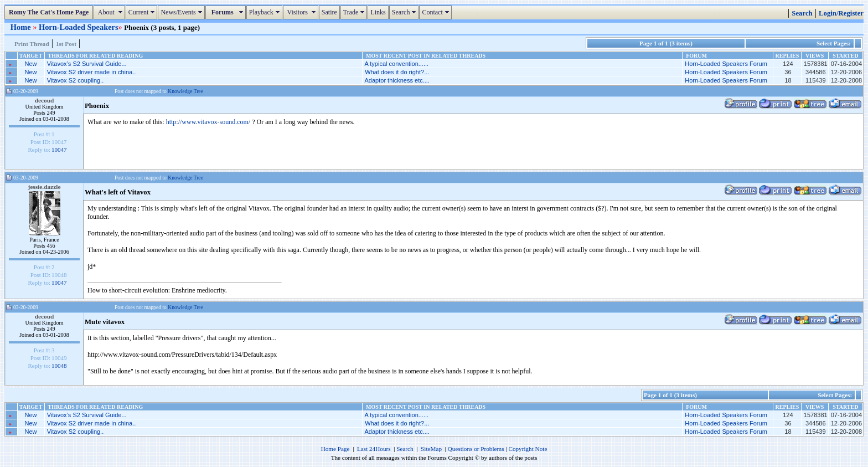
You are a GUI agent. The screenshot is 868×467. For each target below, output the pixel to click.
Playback (266, 12)
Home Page (335, 449)
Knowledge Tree (185, 91)
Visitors (302, 12)
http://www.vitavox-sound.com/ (208, 122)
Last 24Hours (374, 449)
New (31, 64)
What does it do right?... (397, 72)
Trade (355, 12)
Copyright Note (528, 449)
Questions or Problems (476, 449)
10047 (59, 150)
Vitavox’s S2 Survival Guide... (87, 64)
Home (22, 27)
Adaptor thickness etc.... (397, 80)
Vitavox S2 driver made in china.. (92, 72)
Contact (436, 12)
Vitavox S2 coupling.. (76, 80)
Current (143, 12)
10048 (59, 366)
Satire (329, 12)
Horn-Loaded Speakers (79, 27)
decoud (45, 100)
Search (405, 12)
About (110, 12)
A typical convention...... (397, 64)
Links (378, 12)
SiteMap (431, 449)
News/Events (182, 12)
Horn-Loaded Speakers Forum (726, 64)
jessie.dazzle (45, 187)
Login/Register (841, 13)
